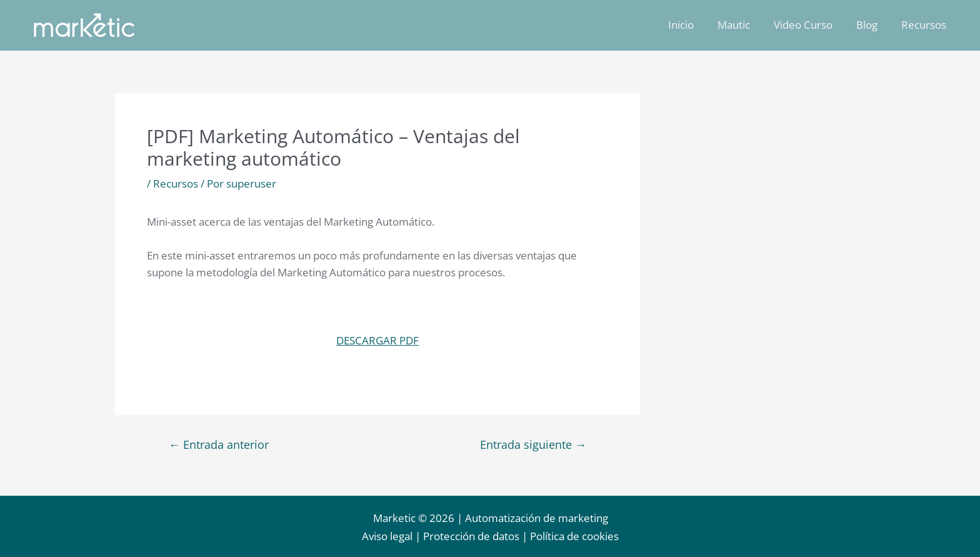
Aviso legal (387, 536)
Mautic (742, 25)
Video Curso (809, 25)
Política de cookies (574, 536)
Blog (871, 25)
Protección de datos (471, 536)
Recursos (925, 25)
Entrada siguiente (533, 444)
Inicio (692, 25)
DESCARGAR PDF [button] (377, 340)
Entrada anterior (219, 444)
